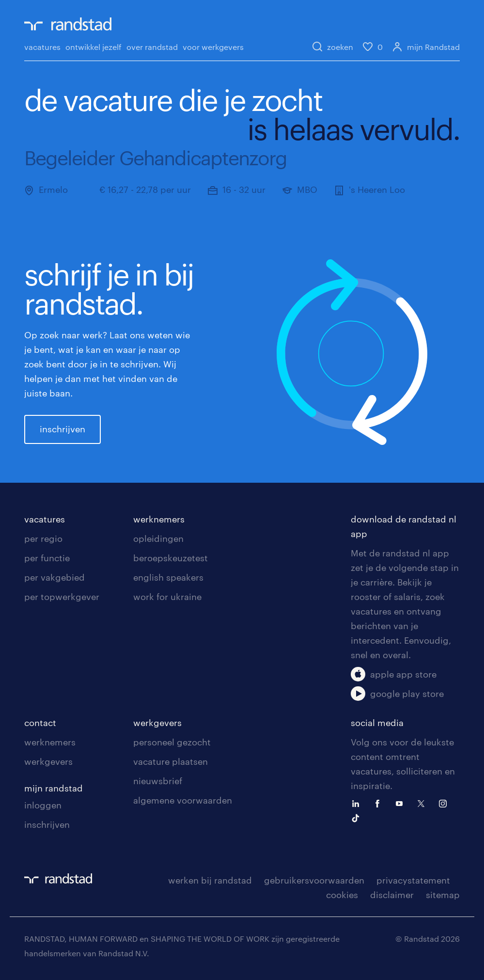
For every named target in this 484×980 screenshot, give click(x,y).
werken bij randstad (210, 880)
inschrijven (62, 429)
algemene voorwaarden (183, 800)
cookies (342, 895)
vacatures (42, 47)
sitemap (443, 895)
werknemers (159, 519)
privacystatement (413, 880)
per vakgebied (55, 577)
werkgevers (48, 761)
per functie (47, 558)
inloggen (43, 805)
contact (40, 723)
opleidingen (158, 538)
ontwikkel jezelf (94, 47)
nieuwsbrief (158, 781)
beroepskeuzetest (171, 558)
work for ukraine (167, 597)
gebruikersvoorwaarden (314, 880)
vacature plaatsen (171, 761)
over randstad (152, 47)
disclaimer (392, 895)
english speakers (168, 577)
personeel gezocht (172, 742)
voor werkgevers (213, 47)
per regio (43, 538)
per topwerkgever (62, 597)
